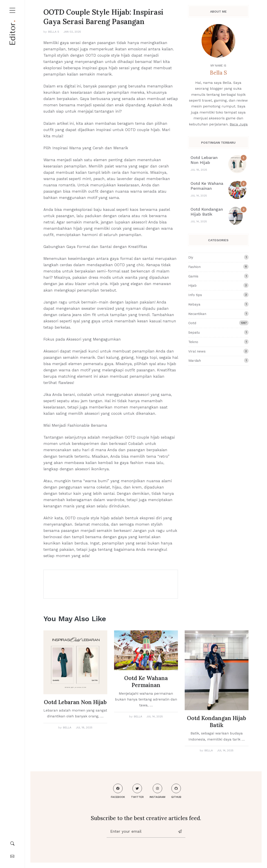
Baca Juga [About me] (239, 124)
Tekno (218, 342)
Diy (218, 257)
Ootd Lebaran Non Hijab (204, 160)
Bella (67, 727)
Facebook (118, 791)
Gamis (218, 276)
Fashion (218, 267)
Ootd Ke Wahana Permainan (207, 186)
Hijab (218, 285)
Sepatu (218, 332)
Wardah (218, 360)
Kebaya (218, 304)
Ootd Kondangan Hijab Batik (207, 212)
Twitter (137, 791)
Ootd (218, 323)
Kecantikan (218, 314)
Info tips (218, 295)
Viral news (218, 351)
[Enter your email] (141, 831)
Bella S (54, 32)
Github (176, 791)
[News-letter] (180, 831)
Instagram (157, 791)
